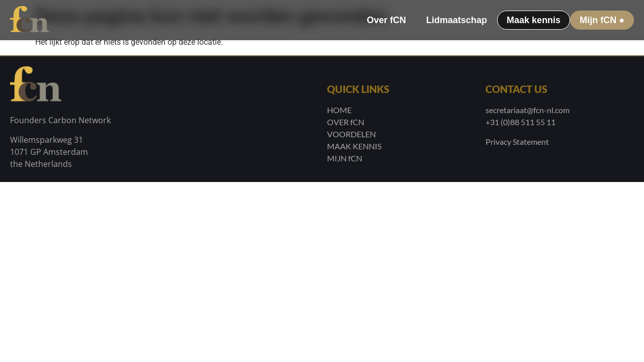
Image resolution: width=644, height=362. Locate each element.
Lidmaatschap (457, 20)
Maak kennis (534, 20)
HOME (339, 110)
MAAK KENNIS (354, 146)
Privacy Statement (517, 142)
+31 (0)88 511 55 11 (520, 122)
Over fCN (386, 20)
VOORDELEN (351, 134)
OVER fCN (346, 122)
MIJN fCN (345, 158)
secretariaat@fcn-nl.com (528, 110)
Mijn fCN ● (602, 20)
